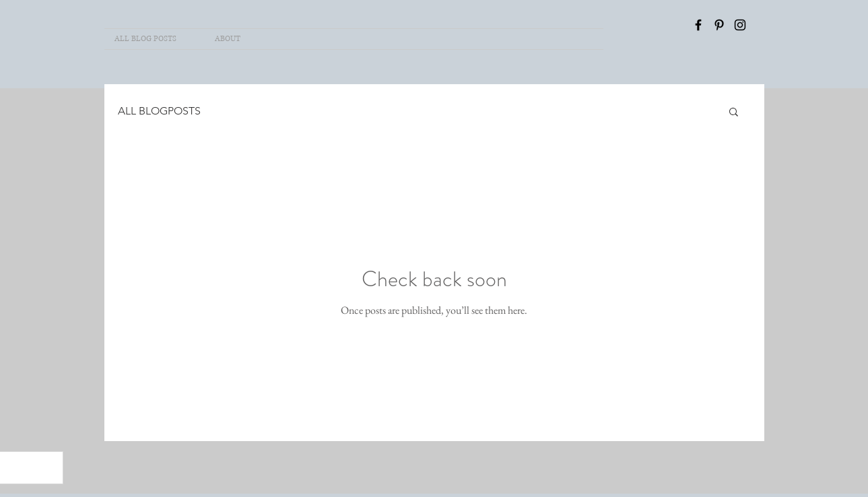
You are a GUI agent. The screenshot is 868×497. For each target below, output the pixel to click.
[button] (734, 113)
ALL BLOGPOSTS (159, 111)
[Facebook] (698, 25)
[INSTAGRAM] (740, 25)
